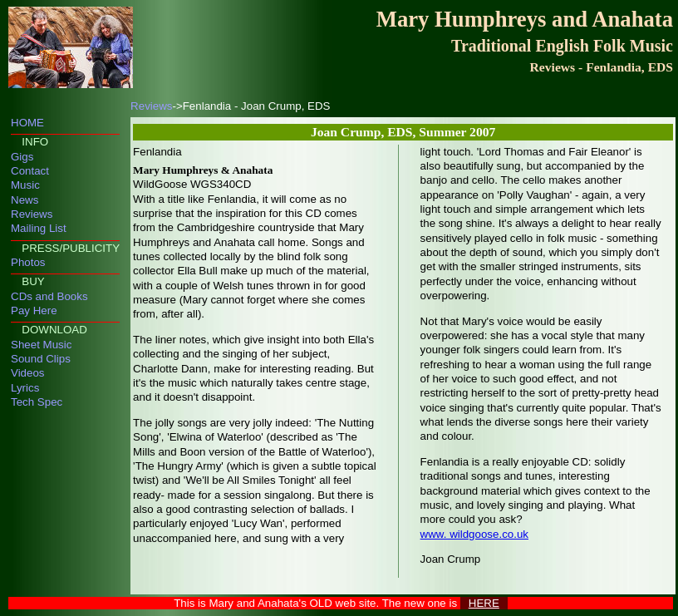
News (25, 200)
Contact (30, 171)
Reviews (32, 214)
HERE (484, 603)
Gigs (22, 157)
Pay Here (34, 310)
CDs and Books (49, 296)
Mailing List (39, 228)
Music (25, 185)
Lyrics (25, 388)
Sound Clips (41, 359)
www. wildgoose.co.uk (474, 534)
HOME (27, 123)
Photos (28, 262)
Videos (28, 373)
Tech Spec (37, 402)
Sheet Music (41, 345)
